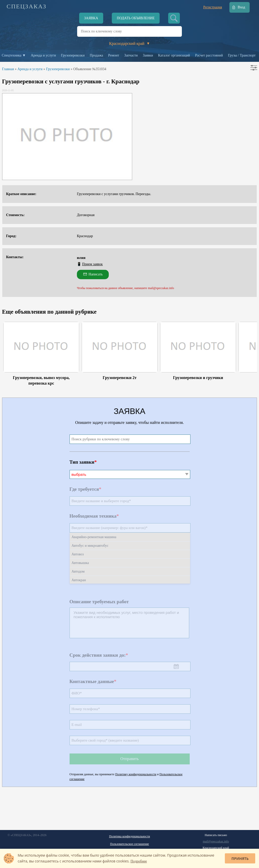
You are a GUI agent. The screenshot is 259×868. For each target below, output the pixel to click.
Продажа (96, 55)
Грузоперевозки (73, 55)
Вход (241, 7)
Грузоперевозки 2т (120, 378)
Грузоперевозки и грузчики (198, 378)
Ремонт (114, 55)
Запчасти (131, 55)
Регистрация (212, 7)
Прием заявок (93, 264)
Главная (8, 69)
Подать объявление (136, 18)
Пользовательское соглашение (129, 844)
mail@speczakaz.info (216, 841)
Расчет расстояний (209, 55)
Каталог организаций (174, 55)
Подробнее (139, 861)
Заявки (148, 55)
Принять (240, 858)
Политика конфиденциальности (129, 836)
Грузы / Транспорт (242, 55)
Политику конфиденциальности (136, 774)
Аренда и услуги (43, 55)
